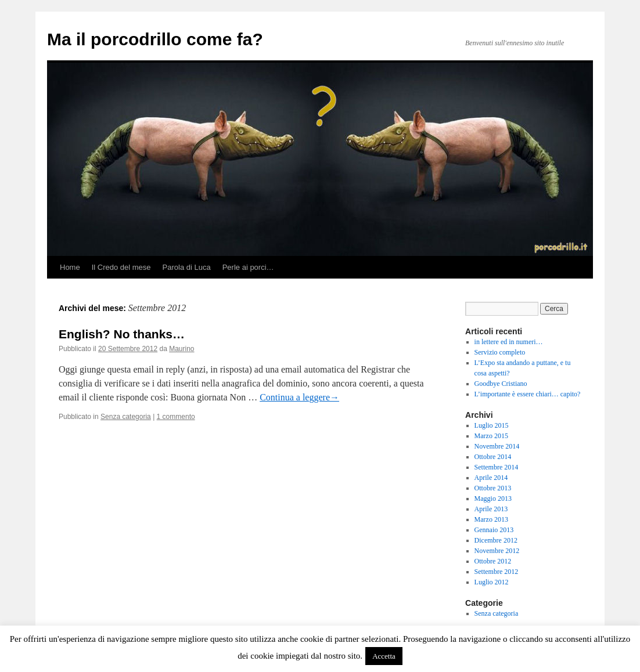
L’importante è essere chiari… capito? (528, 394)
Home (70, 267)
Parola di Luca (187, 267)
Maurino (181, 349)
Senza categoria (126, 417)
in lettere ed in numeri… (509, 342)
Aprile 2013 (491, 509)
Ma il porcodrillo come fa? (155, 39)
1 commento (176, 417)
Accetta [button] (384, 656)
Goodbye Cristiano (501, 384)
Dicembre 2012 (496, 540)
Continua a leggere (299, 397)
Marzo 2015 (491, 436)
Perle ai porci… (248, 267)
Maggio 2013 (493, 498)
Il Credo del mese (121, 267)
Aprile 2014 (491, 478)
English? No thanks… (122, 334)
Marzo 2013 (491, 519)
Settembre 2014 (497, 467)
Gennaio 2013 (494, 530)
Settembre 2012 (497, 572)
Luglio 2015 (492, 425)
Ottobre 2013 (493, 488)
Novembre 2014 (497, 446)
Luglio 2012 (492, 582)
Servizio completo (500, 352)
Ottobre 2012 (493, 561)
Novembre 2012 (497, 551)
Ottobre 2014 (493, 457)
